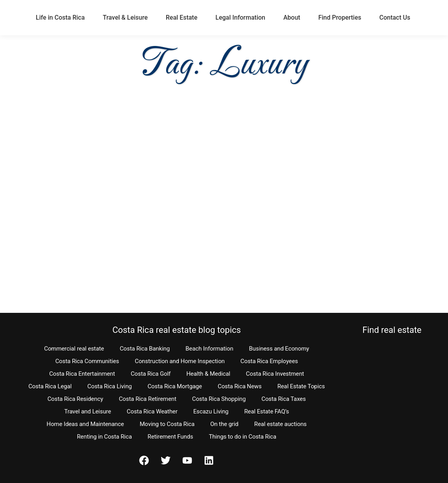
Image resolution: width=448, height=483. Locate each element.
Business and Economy (279, 349)
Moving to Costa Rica (167, 424)
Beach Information (209, 349)
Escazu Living (211, 411)
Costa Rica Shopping (219, 399)
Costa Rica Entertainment (82, 374)
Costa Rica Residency (75, 399)
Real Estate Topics (301, 386)
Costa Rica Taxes (284, 399)
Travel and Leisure (87, 411)
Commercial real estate (74, 349)
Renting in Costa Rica (105, 437)
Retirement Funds (170, 437)
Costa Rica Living (109, 386)
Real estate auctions (280, 424)
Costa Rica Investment (275, 374)
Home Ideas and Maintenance (85, 424)
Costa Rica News (240, 386)
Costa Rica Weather (152, 411)
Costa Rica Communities (87, 361)
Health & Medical (208, 374)
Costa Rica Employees (269, 361)
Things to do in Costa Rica (242, 437)
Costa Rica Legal (50, 386)
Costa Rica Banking (145, 349)
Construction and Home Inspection (180, 361)
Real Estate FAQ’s (266, 411)
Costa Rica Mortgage (175, 386)
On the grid (224, 424)
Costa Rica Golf (151, 374)
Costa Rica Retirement (147, 399)
